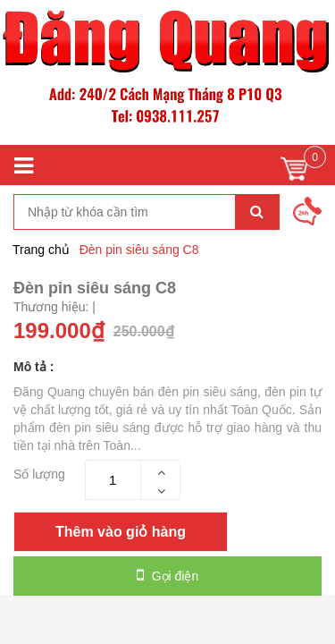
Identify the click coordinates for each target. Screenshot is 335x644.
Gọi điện (167, 575)
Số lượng (39, 474)
